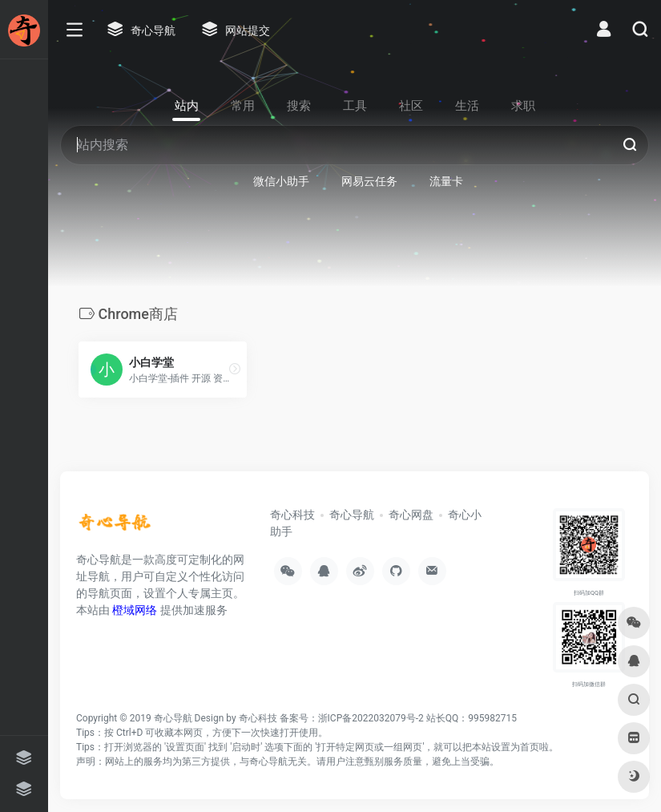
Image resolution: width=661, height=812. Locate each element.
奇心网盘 (411, 515)
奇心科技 (292, 515)
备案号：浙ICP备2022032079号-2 (352, 718)
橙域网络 (135, 610)
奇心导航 (352, 515)
